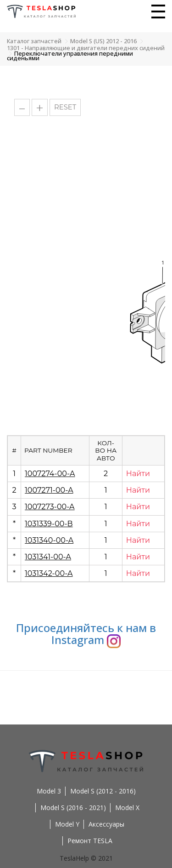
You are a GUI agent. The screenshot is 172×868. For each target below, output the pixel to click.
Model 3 (49, 791)
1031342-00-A (49, 573)
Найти (138, 474)
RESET (65, 107)
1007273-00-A (50, 507)
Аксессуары (106, 824)
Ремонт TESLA (90, 841)
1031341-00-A (48, 557)
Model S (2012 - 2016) (103, 791)
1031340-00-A (49, 540)
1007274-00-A (50, 474)
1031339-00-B (49, 524)
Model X (127, 808)
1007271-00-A (49, 490)
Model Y (67, 824)
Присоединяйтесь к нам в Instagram (86, 634)
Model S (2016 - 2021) (73, 808)
